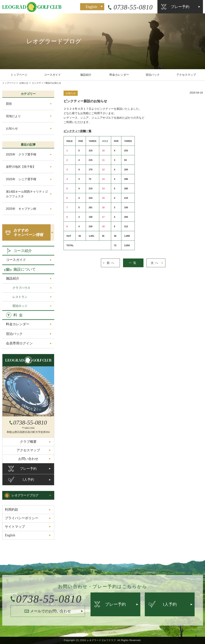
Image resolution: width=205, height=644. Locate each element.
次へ (155, 263)
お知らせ (24, 83)
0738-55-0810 (133, 7)
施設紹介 (86, 75)
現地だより (13, 116)
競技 (9, 104)
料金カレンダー (119, 75)
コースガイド (52, 75)
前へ (111, 263)
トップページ (19, 75)
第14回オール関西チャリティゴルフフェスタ (27, 194)
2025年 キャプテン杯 (21, 209)
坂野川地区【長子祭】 (21, 167)
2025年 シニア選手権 (21, 179)
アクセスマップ (186, 75)
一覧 (133, 263)
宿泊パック (153, 75)
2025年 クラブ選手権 (21, 154)
